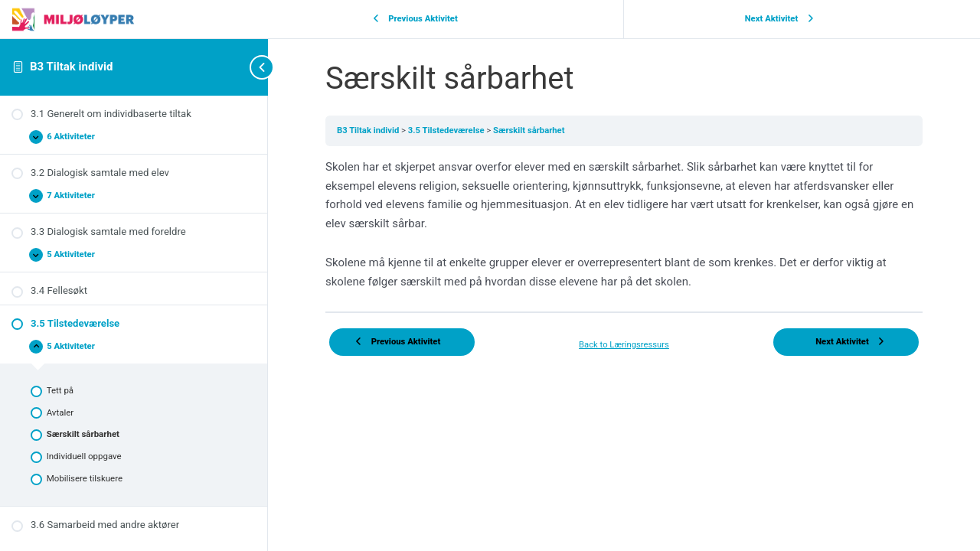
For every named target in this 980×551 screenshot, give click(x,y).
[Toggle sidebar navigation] (237, 67)
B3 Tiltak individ (71, 67)
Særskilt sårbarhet (529, 130)
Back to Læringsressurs (624, 345)
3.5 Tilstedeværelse (448, 130)
